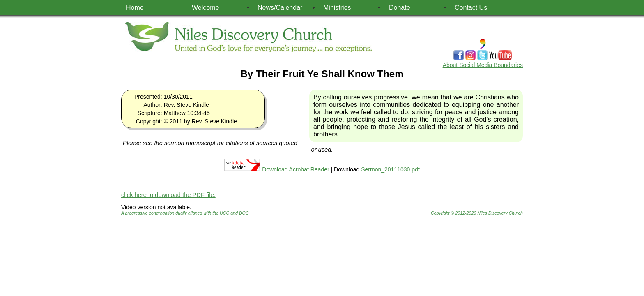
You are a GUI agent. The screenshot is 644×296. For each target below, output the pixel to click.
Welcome (205, 8)
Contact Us (471, 8)
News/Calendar (280, 8)
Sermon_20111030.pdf (390, 169)
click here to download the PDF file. (168, 195)
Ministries (337, 8)
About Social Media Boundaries (483, 65)
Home (135, 8)
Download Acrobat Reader (277, 169)
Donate (400, 8)
